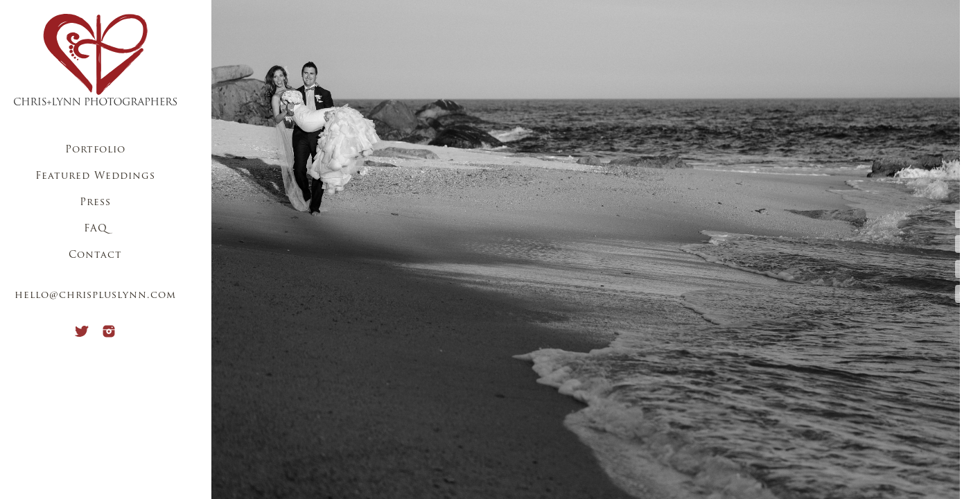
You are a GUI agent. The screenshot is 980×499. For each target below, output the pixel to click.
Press (95, 203)
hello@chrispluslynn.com (95, 296)
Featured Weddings (95, 176)
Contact (95, 255)
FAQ (96, 229)
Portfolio (95, 150)
